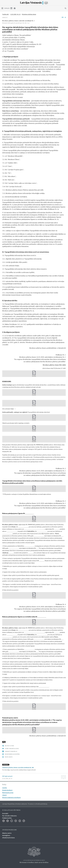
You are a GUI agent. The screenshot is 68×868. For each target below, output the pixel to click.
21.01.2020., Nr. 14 (15, 14)
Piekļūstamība (7, 818)
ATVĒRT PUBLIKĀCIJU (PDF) (12, 749)
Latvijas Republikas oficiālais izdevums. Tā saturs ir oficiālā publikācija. (25, 804)
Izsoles (5, 788)
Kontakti (5, 813)
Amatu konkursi (7, 790)
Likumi (4, 795)
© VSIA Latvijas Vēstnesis (11, 810)
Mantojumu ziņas (8, 793)
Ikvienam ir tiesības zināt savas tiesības (34, 862)
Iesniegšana (6, 835)
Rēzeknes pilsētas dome (29, 14)
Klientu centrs (7, 833)
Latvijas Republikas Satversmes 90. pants (34, 860)
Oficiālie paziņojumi (9, 830)
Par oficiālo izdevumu (9, 816)
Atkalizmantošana (8, 838)
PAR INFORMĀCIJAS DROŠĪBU (12, 754)
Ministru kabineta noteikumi (11, 797)
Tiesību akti (5, 14)
